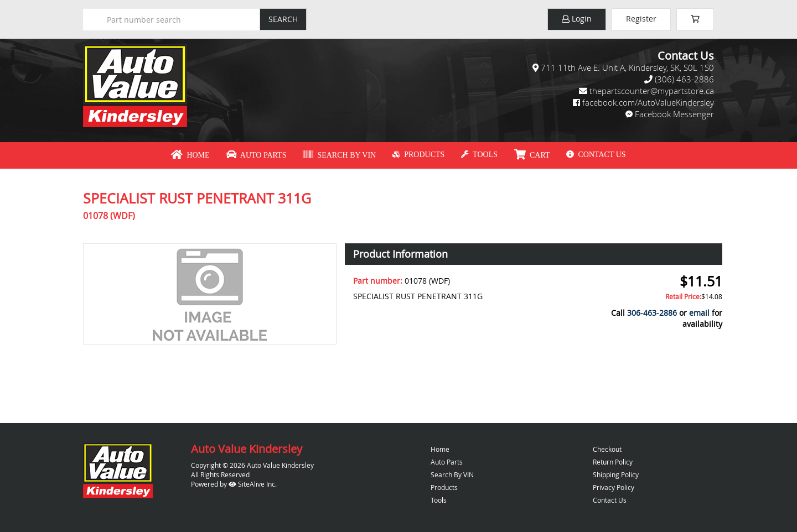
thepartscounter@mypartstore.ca (652, 91)
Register (641, 19)
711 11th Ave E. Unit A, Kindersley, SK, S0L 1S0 (627, 67)
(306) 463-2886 (684, 79)
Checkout (607, 449)
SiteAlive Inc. (253, 484)
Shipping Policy (616, 474)
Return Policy (613, 462)
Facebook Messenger (674, 114)
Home (190, 155)
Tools (479, 155)
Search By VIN (339, 155)
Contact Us (596, 155)
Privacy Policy (614, 487)
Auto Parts (257, 155)
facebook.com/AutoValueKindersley (648, 102)
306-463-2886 (652, 313)
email (699, 313)
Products (418, 155)
